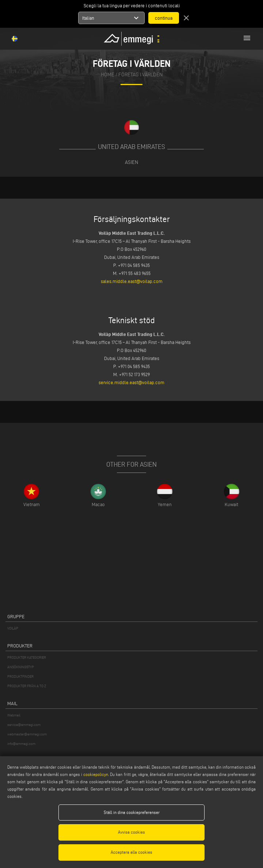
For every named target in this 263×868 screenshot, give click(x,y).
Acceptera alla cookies (131, 852)
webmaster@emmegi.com (27, 734)
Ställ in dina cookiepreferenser (132, 812)
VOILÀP (13, 628)
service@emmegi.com (24, 725)
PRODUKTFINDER (20, 676)
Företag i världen (140, 75)
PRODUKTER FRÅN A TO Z (27, 686)
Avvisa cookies (131, 832)
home (108, 75)
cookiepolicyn (95, 774)
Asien (131, 162)
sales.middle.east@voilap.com (132, 281)
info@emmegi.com (21, 744)
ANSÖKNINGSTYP (21, 667)
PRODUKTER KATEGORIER (27, 657)
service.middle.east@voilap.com (131, 382)
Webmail (14, 715)
